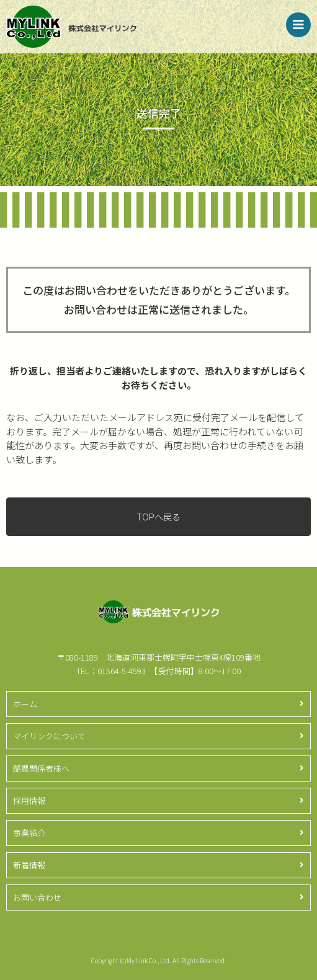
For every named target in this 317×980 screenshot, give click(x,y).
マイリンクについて (49, 736)
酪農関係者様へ (41, 768)
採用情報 (29, 800)
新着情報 (29, 865)
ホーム (25, 704)
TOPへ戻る (158, 517)
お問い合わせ (37, 897)
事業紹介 (29, 833)
